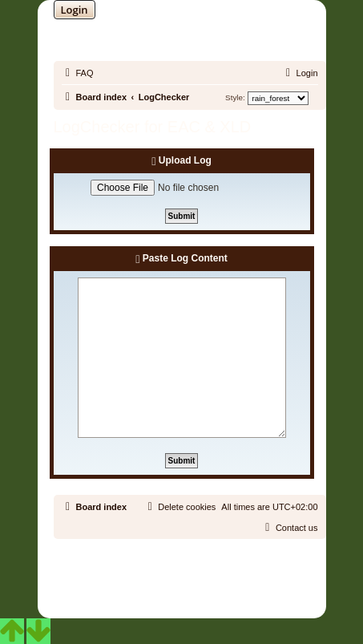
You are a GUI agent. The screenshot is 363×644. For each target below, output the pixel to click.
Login (75, 10)
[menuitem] (78, 73)
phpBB (140, 571)
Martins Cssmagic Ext (223, 583)
